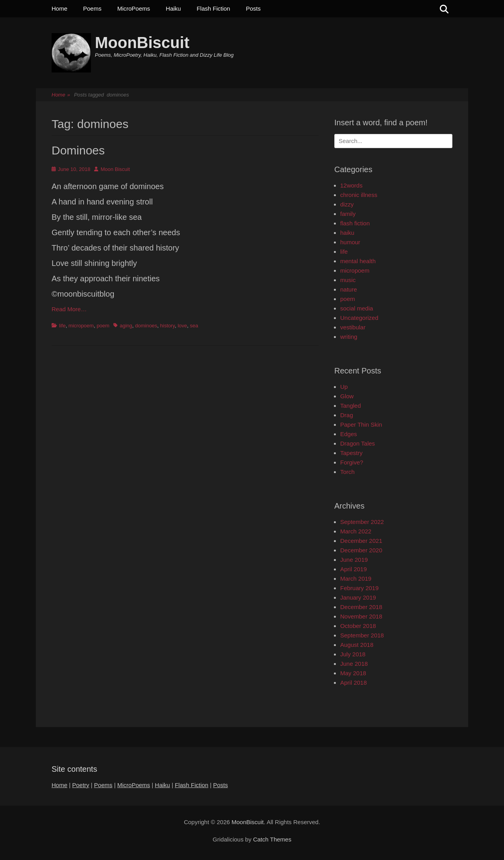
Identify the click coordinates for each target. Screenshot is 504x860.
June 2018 (354, 664)
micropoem (81, 326)
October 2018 (358, 626)
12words (351, 185)
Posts (253, 8)
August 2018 (357, 645)
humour (350, 242)
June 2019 (354, 560)
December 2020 (361, 550)
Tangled (351, 406)
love (182, 326)
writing (349, 337)
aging (126, 326)
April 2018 (354, 683)
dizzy (347, 204)
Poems (92, 8)
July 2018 (353, 654)
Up (344, 387)
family (348, 214)
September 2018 (362, 635)
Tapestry (351, 453)
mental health (358, 261)
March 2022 (356, 531)
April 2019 (354, 569)
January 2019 (358, 597)
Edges (349, 434)
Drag (347, 415)
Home (59, 8)
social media (357, 308)
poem (103, 326)
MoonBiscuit (142, 43)
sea (194, 326)
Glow (347, 396)
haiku (347, 233)
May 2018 (353, 673)
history (168, 326)
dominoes (146, 326)
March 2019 (356, 579)
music (348, 280)
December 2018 (361, 607)
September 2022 (362, 522)
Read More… (69, 309)
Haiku (173, 8)
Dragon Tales (358, 443)
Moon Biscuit (115, 169)
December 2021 (361, 541)
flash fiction (355, 223)
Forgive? (352, 462)
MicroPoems (134, 8)
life (62, 326)
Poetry (81, 785)
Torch (347, 472)
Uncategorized (359, 318)
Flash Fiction (213, 8)
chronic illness (359, 195)
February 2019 (359, 588)
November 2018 (361, 616)
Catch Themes (272, 839)
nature (349, 289)
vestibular (353, 327)
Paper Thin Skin (361, 424)
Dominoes (78, 150)
